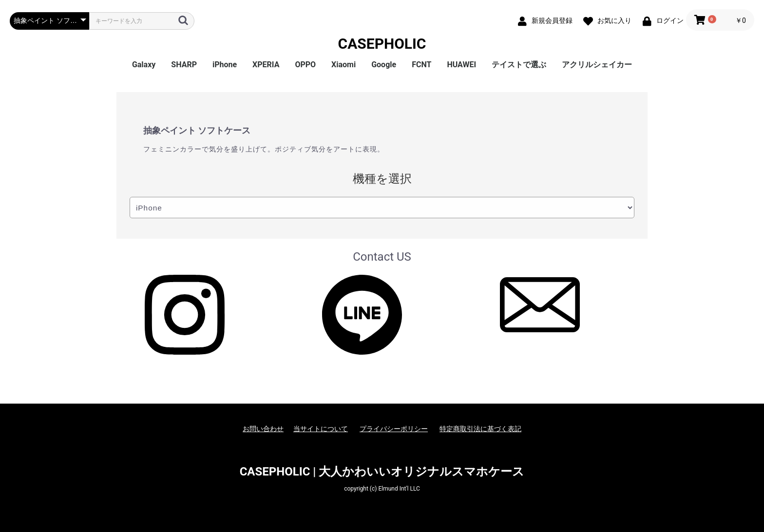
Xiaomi (344, 65)
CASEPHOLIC (382, 44)
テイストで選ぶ (519, 65)
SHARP (184, 65)
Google (384, 65)
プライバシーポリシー (394, 429)
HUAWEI (461, 65)
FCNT (421, 65)
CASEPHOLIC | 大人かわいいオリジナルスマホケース (382, 472)
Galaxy (144, 65)
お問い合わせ (263, 429)
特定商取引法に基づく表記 (480, 429)
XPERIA (266, 65)
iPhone (225, 65)
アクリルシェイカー (597, 65)
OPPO (305, 65)
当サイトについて (321, 429)
